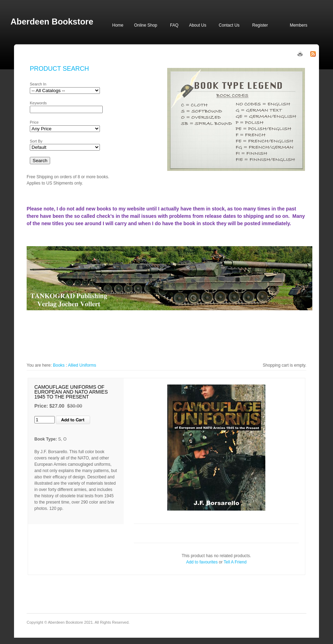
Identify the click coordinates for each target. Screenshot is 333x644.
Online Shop (145, 25)
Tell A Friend (235, 562)
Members (299, 25)
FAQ (174, 25)
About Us (198, 25)
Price (34, 122)
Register (260, 25)
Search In (38, 84)
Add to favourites (202, 562)
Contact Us (229, 25)
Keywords (38, 103)
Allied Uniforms (82, 365)
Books (59, 365)
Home (118, 25)
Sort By (36, 141)
